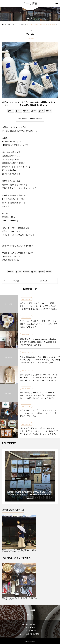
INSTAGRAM (30, 38)
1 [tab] (28, 498)
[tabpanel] (30, 476)
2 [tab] (30, 498)
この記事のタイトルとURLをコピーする (30, 119)
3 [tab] (32, 498)
